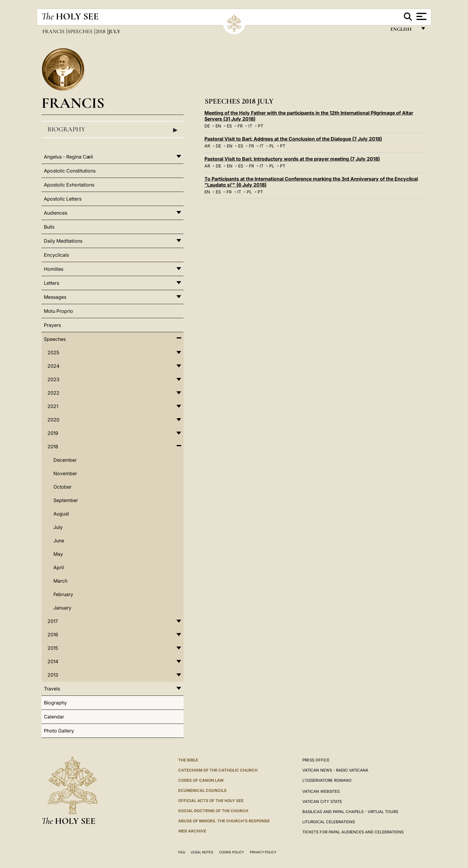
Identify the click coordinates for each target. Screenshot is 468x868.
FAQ (181, 852)
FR (240, 126)
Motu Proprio (59, 311)
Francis (54, 31)
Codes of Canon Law (201, 780)
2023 (53, 379)
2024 (53, 366)
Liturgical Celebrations (329, 822)
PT (261, 126)
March (60, 581)
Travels (52, 689)
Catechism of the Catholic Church (218, 770)
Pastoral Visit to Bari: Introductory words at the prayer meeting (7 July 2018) (292, 159)
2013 (53, 675)
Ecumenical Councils (202, 790)
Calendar (54, 717)
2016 (53, 635)
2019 (53, 433)
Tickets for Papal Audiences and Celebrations (353, 832)
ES (229, 126)
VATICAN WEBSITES (321, 791)
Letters (51, 283)
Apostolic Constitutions (70, 171)
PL (272, 146)
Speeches (81, 31)
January (62, 608)
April (59, 567)
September (66, 500)
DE (207, 126)
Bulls (49, 227)
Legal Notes (202, 852)
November (65, 473)
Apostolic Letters (63, 199)
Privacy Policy (263, 852)
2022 (53, 393)
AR (207, 146)
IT (250, 126)
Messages (55, 297)
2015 (53, 648)
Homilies (54, 269)
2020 (53, 420)
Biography (113, 130)
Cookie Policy (231, 852)
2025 (53, 353)
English (404, 31)
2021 (53, 406)
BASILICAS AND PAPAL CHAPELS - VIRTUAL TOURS (350, 812)
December (65, 460)
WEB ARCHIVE (192, 831)
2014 (53, 661)
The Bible (188, 760)
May (58, 554)
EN (218, 126)
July (58, 527)
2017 (53, 621)
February (63, 594)
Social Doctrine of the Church (213, 811)
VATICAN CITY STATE (322, 801)
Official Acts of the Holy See (211, 801)
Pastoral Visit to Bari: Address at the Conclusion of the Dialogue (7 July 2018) (293, 139)
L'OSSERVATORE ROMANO (327, 780)
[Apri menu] (421, 16)
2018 (101, 31)
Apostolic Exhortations (69, 185)
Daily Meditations (63, 241)
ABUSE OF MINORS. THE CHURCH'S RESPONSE (224, 821)
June (59, 541)
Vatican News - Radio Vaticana (335, 770)
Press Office (316, 760)
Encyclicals (56, 255)
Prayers (52, 325)
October (63, 487)
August (61, 514)
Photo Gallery (59, 731)
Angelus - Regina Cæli (68, 157)
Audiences (56, 213)
